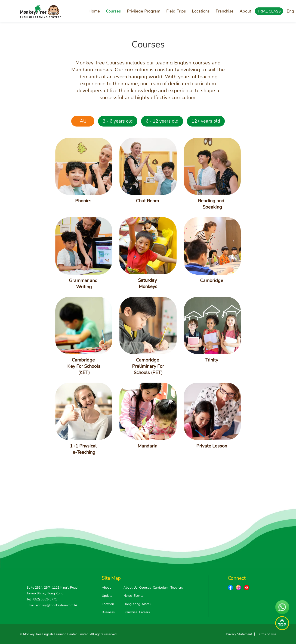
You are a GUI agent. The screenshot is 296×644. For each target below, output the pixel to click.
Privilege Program (144, 11)
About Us (130, 588)
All (83, 121)
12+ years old (206, 121)
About (245, 11)
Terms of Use (267, 634)
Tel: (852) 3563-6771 (42, 599)
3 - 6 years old (118, 121)
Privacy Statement (239, 634)
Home (94, 11)
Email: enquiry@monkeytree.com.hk (52, 605)
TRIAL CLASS (269, 11)
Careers (144, 612)
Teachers (177, 588)
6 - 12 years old (162, 121)
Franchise (225, 11)
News (128, 596)
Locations (201, 11)
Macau (147, 604)
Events (139, 596)
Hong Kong (132, 604)
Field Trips (176, 11)
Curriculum (161, 588)
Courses (113, 11)
